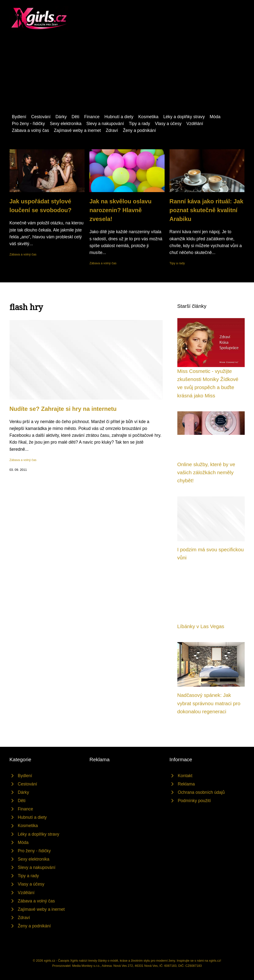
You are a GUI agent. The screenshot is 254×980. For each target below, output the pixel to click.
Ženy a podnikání (139, 130)
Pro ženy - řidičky (29, 124)
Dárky (61, 117)
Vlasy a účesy (168, 124)
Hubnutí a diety (119, 117)
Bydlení (19, 117)
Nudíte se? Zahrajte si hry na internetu (63, 409)
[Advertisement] (127, 77)
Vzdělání (195, 124)
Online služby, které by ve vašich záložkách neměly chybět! (206, 473)
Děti (75, 117)
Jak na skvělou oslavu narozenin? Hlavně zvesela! (120, 210)
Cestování (41, 117)
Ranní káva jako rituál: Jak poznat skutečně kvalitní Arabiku (206, 210)
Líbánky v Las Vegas (201, 626)
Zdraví (112, 130)
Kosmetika (148, 117)
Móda (215, 117)
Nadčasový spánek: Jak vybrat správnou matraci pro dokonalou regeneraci (209, 703)
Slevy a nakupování (105, 124)
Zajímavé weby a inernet (77, 130)
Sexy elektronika (66, 124)
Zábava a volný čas (31, 130)
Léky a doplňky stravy (184, 117)
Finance (92, 117)
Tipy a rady (139, 124)
